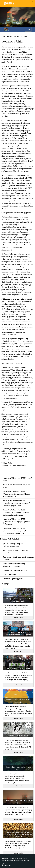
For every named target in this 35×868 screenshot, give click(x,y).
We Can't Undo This (12, 574)
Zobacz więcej (6, 865)
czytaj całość (18, 618)
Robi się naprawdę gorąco (14, 579)
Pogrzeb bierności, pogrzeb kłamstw (18, 668)
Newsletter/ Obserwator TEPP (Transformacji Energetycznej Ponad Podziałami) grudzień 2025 (16, 512)
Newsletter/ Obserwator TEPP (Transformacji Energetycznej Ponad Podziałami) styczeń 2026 (16, 503)
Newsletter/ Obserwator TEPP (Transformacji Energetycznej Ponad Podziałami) (16, 522)
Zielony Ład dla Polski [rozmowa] (16, 570)
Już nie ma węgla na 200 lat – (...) (18, 736)
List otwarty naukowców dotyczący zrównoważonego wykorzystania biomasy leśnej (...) (18, 834)
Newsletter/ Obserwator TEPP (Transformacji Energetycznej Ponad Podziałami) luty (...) (16, 494)
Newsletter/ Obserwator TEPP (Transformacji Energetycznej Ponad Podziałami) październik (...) (16, 531)
